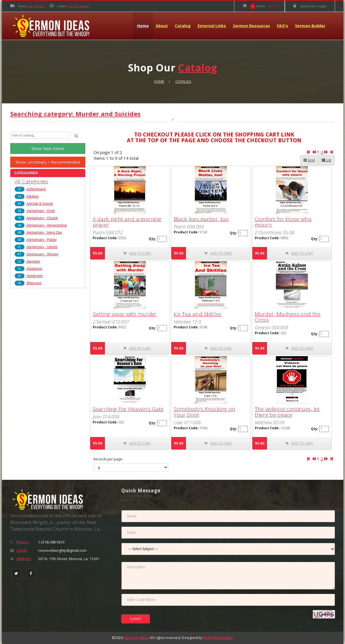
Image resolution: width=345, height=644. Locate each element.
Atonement (29, 276)
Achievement (30, 189)
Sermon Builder (310, 26)
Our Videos (35, 6)
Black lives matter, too (201, 219)
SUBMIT (136, 619)
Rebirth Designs (218, 638)
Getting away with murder (125, 314)
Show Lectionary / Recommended (48, 162)
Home (143, 26)
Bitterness (28, 283)
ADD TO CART (137, 253)
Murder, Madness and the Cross (288, 317)
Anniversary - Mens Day (38, 233)
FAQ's (283, 26)
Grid (309, 160)
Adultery (27, 196)
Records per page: (108, 459)
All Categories (32, 181)
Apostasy (27, 261)
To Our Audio (78, 6)
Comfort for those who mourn (283, 222)
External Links (212, 26)
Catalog (183, 26)
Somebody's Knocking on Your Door (205, 412)
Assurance (28, 269)
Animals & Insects (34, 204)
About (162, 26)
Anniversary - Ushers (36, 247)
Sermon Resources (251, 26)
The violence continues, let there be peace (287, 412)
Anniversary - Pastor (36, 240)
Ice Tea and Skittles (198, 314)
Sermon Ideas (136, 638)
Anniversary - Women (37, 254)
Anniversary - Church (36, 218)
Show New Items (48, 148)
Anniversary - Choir (35, 211)
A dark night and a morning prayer (127, 222)
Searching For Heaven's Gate (128, 409)
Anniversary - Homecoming (41, 225)
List (326, 160)
